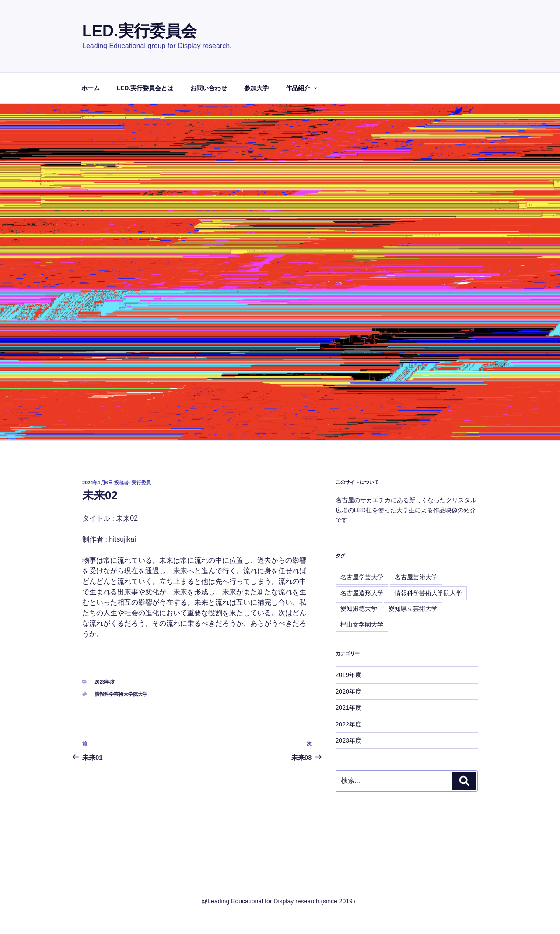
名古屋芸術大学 (416, 577)
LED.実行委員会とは (145, 88)
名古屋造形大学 (362, 593)
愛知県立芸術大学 (413, 609)
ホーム (91, 88)
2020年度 (348, 691)
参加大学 (256, 88)
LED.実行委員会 (140, 31)
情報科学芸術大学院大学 (121, 694)
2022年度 (348, 724)
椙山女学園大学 (362, 624)
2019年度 (348, 675)
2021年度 (348, 708)
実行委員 (141, 483)
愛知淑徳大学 (359, 609)
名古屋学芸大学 (362, 577)
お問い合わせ (209, 88)
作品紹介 (302, 88)
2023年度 (105, 682)
